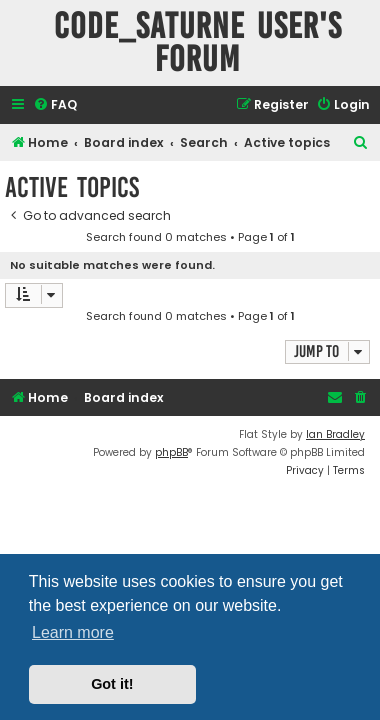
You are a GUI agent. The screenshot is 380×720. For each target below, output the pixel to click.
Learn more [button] (73, 632)
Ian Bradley (335, 434)
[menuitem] (55, 105)
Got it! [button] (112, 684)
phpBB (171, 452)
